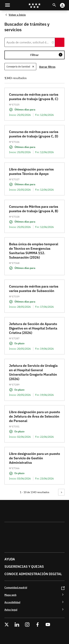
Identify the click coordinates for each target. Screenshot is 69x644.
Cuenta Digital (66, 3)
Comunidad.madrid (16, 587)
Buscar (58, 3)
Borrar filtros (47, 67)
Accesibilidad (12, 602)
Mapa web (10, 595)
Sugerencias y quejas (24, 567)
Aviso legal (11, 610)
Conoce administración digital (33, 574)
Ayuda (10, 559)
